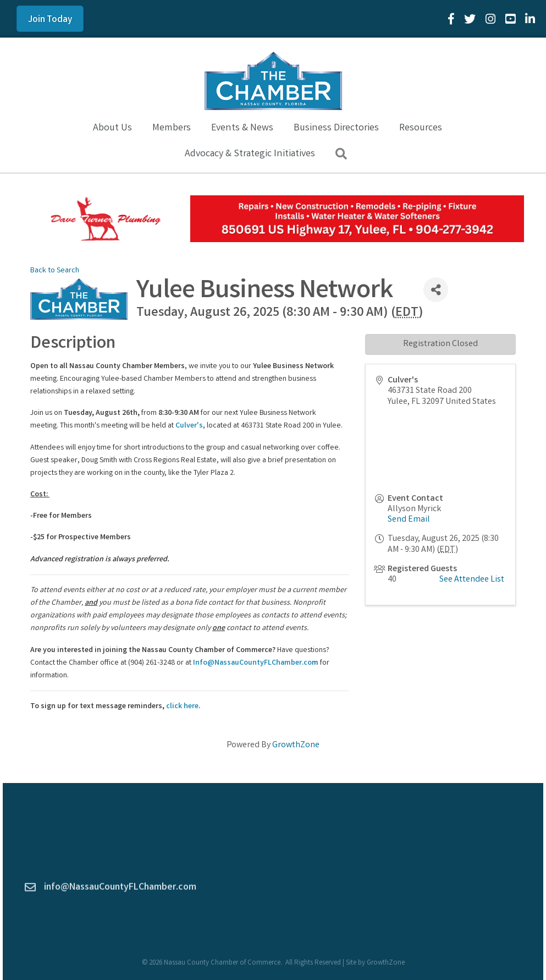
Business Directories (336, 128)
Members (172, 128)
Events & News (242, 128)
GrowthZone (296, 745)
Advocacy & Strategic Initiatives (250, 154)
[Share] (436, 290)
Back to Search (55, 271)
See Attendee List (472, 580)
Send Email (409, 520)
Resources (421, 128)
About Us (112, 128)
